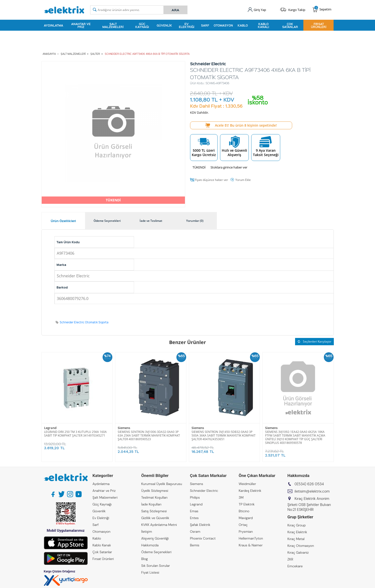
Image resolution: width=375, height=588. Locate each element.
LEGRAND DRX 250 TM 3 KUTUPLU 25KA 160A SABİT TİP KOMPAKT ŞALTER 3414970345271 (75, 434)
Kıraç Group (297, 525)
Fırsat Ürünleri (319, 25)
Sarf (205, 25)
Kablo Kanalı (263, 25)
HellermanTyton (251, 538)
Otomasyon (223, 25)
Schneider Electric (204, 491)
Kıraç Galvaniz (298, 552)
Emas (194, 511)
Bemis (195, 545)
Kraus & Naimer (251, 545)
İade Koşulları (151, 504)
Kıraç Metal (296, 539)
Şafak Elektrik (200, 525)
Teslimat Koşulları (154, 497)
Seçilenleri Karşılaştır (314, 341)
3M (241, 497)
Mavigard (246, 518)
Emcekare (295, 566)
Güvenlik (164, 25)
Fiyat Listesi (150, 572)
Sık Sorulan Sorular (156, 566)
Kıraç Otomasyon (301, 546)
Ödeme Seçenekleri (156, 552)
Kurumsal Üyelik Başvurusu (162, 484)
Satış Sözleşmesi (154, 511)
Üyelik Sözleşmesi (155, 491)
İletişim (147, 532)
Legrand (50, 428)
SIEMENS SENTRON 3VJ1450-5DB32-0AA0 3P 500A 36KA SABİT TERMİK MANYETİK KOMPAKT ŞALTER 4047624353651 (224, 435)
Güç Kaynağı (142, 25)
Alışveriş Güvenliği (155, 538)
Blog (145, 559)
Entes (194, 518)
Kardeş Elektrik (250, 491)
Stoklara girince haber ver (229, 167)
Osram (195, 532)
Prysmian (246, 532)
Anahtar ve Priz (81, 25)
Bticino (244, 511)
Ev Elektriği (187, 25)
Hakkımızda (150, 545)
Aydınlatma (53, 25)
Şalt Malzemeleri (113, 25)
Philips (195, 497)
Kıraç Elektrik (297, 532)
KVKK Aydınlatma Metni (159, 525)
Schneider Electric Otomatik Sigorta (84, 322)
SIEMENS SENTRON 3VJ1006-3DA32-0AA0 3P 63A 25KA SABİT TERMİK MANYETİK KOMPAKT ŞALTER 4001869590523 (149, 435)
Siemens (124, 428)
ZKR (290, 559)
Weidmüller (247, 484)
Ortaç (243, 525)
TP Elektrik (247, 504)
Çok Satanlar (290, 25)
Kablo (243, 25)
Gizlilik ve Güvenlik (155, 518)
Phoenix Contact (203, 538)
